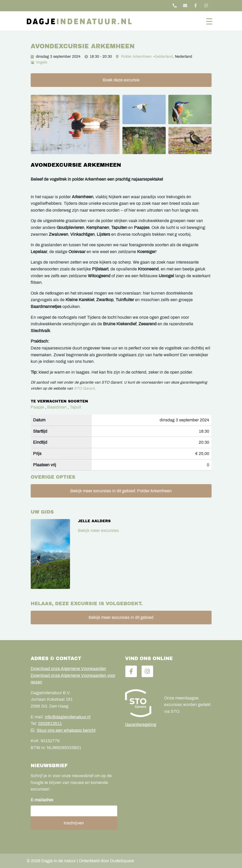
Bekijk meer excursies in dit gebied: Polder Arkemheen (121, 491)
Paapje (37, 407)
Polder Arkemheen (136, 57)
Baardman (57, 407)
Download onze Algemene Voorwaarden (68, 669)
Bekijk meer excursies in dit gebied (121, 617)
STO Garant (84, 388)
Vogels (42, 62)
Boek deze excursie (121, 80)
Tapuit (75, 407)
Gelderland (164, 57)
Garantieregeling (141, 725)
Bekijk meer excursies (98, 530)
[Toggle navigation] (209, 21)
